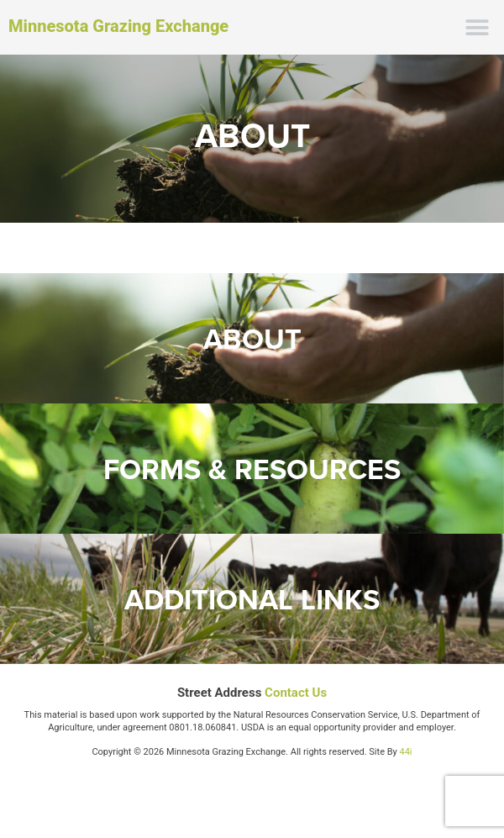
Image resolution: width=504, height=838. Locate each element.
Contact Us (296, 693)
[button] (477, 27)
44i (406, 752)
